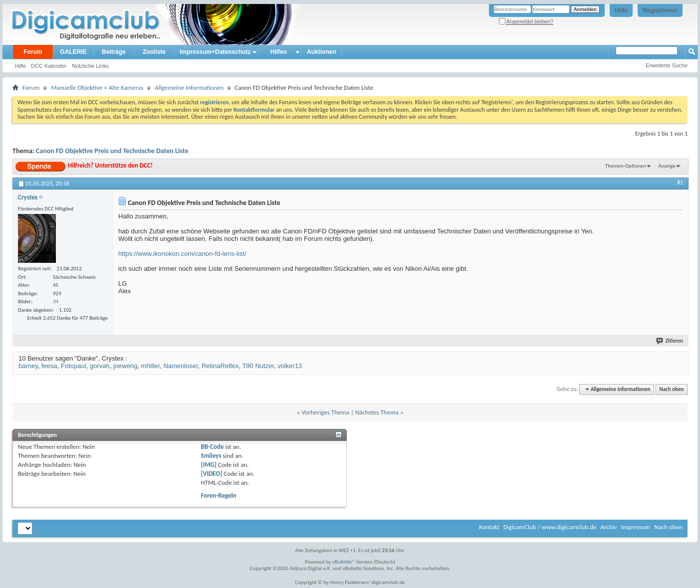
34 (56, 301)
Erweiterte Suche (667, 65)
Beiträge (114, 52)
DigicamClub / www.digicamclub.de (550, 527)
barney (28, 366)
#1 (680, 183)
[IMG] (209, 465)
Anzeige (667, 166)
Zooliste (154, 52)
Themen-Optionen (626, 166)
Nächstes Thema (377, 412)
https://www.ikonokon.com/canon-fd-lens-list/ (182, 254)
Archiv (608, 527)
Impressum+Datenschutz (215, 52)
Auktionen (322, 52)
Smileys (211, 456)
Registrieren (660, 10)
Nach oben (671, 389)
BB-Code (213, 447)
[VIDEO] (212, 474)
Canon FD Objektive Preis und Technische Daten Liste (112, 151)
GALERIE (73, 52)
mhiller (151, 366)
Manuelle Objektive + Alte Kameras (97, 88)
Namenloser (180, 366)
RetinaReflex (220, 366)
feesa (49, 366)
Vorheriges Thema (325, 412)
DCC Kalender (49, 66)
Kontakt (489, 527)
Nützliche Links (90, 66)
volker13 (290, 366)
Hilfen (279, 52)
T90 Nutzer (258, 366)
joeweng (125, 366)
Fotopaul (74, 366)
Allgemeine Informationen (189, 88)
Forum (33, 52)
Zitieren (670, 341)
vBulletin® (344, 562)
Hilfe (621, 10)
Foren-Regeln (219, 495)
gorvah (100, 366)
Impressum (635, 527)
